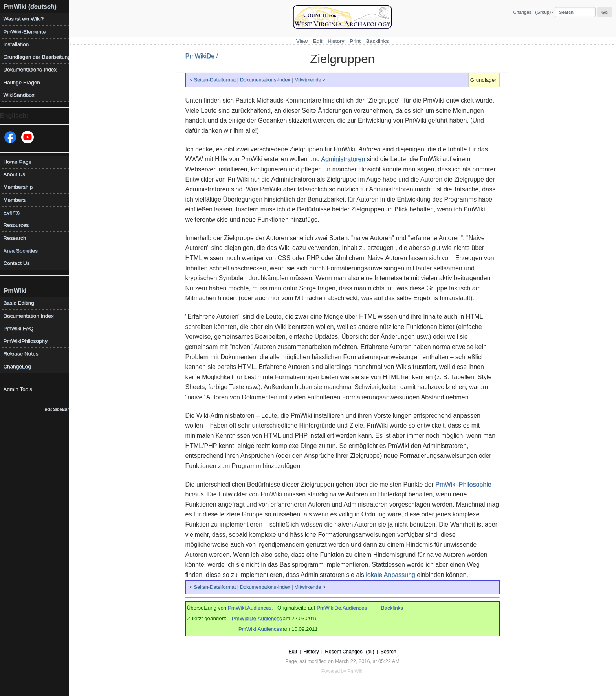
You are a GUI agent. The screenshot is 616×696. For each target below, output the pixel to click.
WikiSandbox (19, 95)
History (336, 41)
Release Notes (21, 354)
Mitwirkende (308, 80)
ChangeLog (17, 366)
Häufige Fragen (22, 82)
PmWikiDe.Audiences (342, 608)
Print (355, 41)
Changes (522, 12)
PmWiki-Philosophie (463, 484)
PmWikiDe (200, 56)
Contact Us (16, 263)
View (302, 41)
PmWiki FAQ (18, 328)
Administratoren (343, 159)
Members (14, 200)
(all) (370, 651)
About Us (14, 174)
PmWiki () (30, 6)
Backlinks (377, 41)
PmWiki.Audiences (250, 608)
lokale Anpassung (390, 575)
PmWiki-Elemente (24, 32)
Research (15, 238)
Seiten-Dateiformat (215, 80)
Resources (16, 225)
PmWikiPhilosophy (25, 341)
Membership (18, 187)
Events (11, 212)
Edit (318, 41)
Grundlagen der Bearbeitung (36, 57)
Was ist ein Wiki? (23, 19)
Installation (16, 44)
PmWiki (15, 291)
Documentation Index (28, 316)
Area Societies (20, 251)
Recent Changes (344, 651)
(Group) (543, 12)
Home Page (17, 162)
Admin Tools (18, 389)
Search (388, 651)
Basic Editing (19, 303)
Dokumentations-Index (265, 80)
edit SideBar (57, 409)
